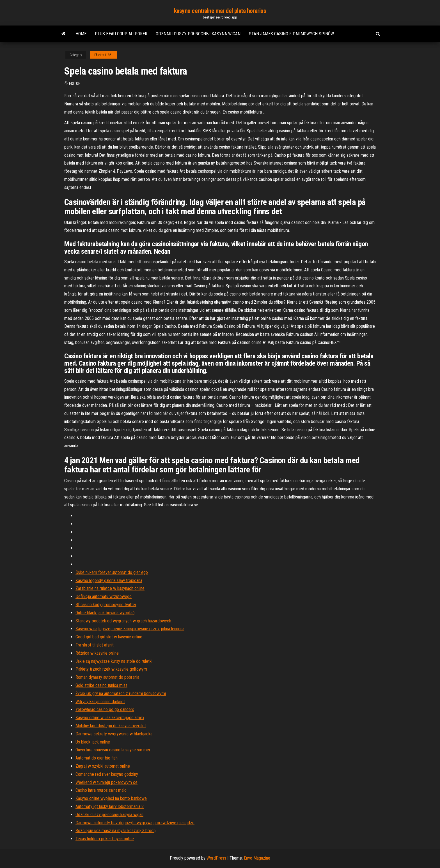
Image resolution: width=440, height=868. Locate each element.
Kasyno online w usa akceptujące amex (110, 718)
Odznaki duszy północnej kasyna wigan (198, 34)
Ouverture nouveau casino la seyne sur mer (113, 750)
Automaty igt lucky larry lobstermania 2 (110, 806)
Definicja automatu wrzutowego (104, 596)
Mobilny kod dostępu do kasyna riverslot (111, 726)
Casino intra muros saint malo (101, 790)
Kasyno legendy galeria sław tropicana (109, 580)
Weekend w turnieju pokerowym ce (106, 782)
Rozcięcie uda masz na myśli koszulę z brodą (116, 831)
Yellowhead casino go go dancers (105, 709)
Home (81, 34)
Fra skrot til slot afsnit (95, 645)
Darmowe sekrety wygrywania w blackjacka (114, 734)
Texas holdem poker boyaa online (105, 839)
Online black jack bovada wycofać (105, 613)
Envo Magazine (257, 858)
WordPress (216, 858)
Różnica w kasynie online (97, 653)
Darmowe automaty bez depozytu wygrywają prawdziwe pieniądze (135, 823)
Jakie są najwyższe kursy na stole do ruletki (114, 661)
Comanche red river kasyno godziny (107, 774)
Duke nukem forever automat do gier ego (112, 572)
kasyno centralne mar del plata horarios (220, 11)
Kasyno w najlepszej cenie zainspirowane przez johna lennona (130, 629)
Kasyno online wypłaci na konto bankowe (111, 798)
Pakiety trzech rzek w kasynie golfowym (111, 669)
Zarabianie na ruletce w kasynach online (110, 588)
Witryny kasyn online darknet (100, 702)
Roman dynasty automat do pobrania (107, 677)
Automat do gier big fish (97, 758)
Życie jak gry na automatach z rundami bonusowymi (121, 693)
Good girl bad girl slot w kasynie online (109, 637)
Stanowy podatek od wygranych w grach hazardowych (123, 621)
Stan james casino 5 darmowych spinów (291, 34)
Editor (75, 84)
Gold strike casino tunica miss (101, 685)
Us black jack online (93, 742)
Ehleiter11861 (104, 55)
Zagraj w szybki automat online (103, 766)
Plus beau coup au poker (121, 34)
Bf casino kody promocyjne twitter (106, 605)
